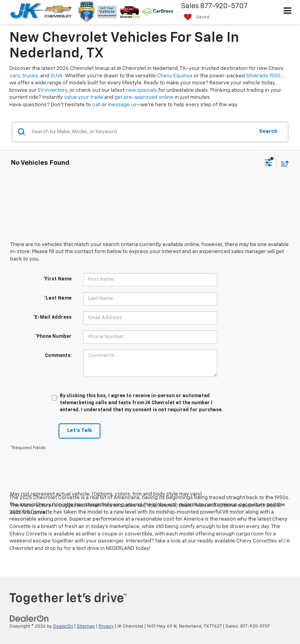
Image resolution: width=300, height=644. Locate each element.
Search (268, 131)
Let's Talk (79, 431)
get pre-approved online (144, 97)
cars (15, 76)
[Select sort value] (283, 163)
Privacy (106, 626)
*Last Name (58, 298)
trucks (30, 76)
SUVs (56, 76)
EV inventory (53, 90)
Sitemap (86, 626)
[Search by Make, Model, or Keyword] (142, 132)
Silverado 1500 (263, 76)
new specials (141, 90)
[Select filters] (269, 164)
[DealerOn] (29, 618)
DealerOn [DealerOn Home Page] (63, 626)
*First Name (57, 279)
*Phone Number (53, 337)
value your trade (84, 97)
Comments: (58, 356)
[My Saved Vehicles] (195, 17)
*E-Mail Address (52, 318)
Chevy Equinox (175, 76)
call (96, 105)
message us (122, 105)
